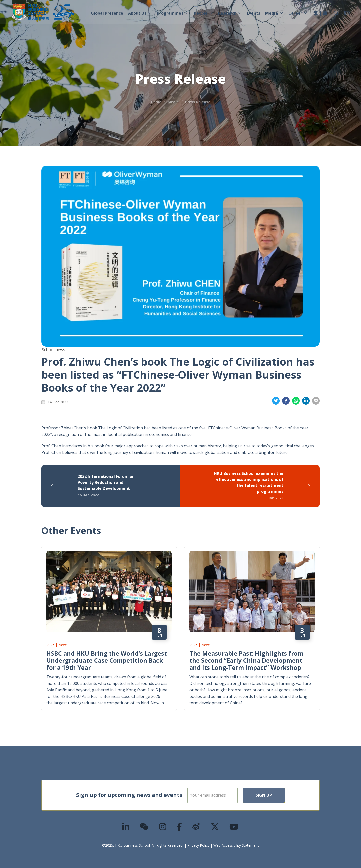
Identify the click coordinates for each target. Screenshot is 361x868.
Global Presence (107, 13)
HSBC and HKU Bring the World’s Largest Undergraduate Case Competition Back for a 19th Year (107, 660)
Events (254, 13)
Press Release (198, 102)
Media (274, 13)
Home (156, 102)
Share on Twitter (276, 401)
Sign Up (280, 795)
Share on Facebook (286, 401)
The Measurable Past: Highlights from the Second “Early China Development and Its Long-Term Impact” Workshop (246, 660)
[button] (336, 13)
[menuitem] (316, 14)
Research (230, 13)
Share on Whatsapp (296, 401)
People (203, 13)
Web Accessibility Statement (236, 845)
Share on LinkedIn (306, 401)
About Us (140, 13)
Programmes (173, 13)
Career (298, 13)
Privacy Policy (198, 845)
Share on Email (316, 401)
